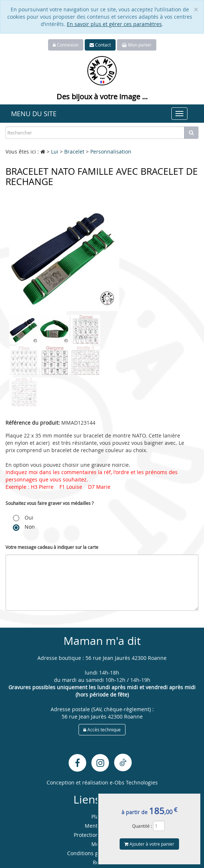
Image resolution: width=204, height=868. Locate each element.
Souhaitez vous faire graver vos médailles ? (50, 503)
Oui (23, 518)
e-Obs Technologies (134, 782)
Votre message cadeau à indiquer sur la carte (52, 547)
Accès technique (102, 730)
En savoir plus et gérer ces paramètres (114, 24)
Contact (100, 45)
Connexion (66, 45)
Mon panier (137, 45)
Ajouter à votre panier (149, 844)
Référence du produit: (33, 423)
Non (24, 527)
